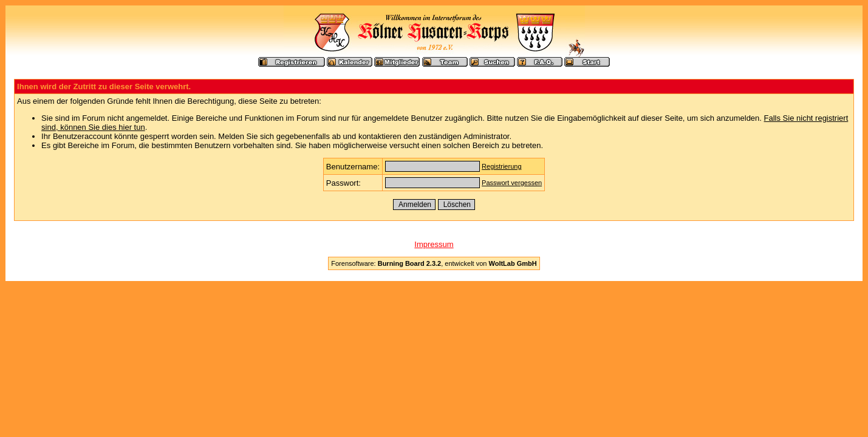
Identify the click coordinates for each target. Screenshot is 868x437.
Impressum (434, 244)
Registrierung (501, 166)
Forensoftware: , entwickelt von (434, 263)
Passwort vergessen (512, 183)
